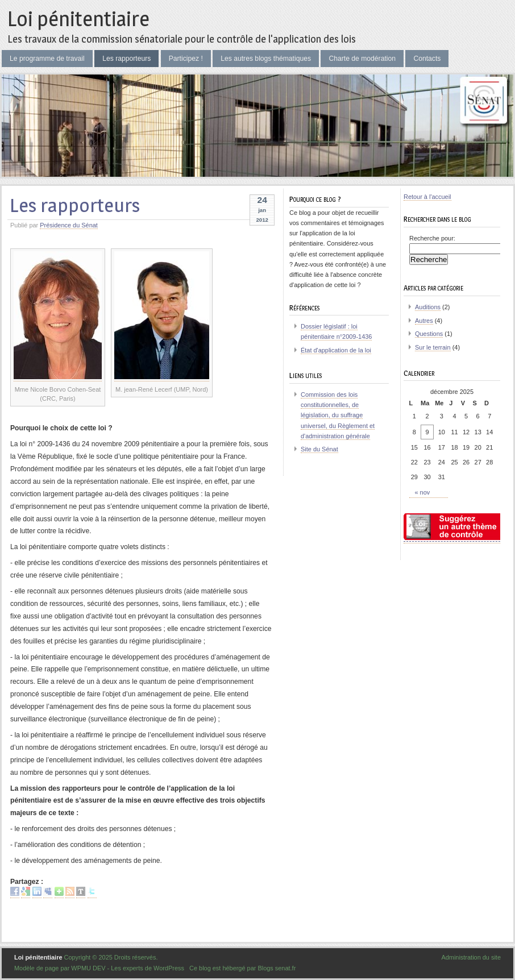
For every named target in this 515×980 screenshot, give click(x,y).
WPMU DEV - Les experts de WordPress (128, 968)
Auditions (428, 307)
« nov (423, 492)
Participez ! (186, 59)
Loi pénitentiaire (78, 19)
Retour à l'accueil (427, 197)
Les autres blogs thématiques (266, 59)
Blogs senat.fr (277, 968)
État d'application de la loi (336, 350)
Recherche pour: (432, 238)
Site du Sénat (319, 449)
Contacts (427, 59)
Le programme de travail (47, 59)
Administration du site (471, 957)
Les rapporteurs (126, 59)
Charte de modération (362, 59)
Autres (424, 321)
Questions (429, 334)
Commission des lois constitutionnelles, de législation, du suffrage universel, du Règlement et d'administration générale (338, 415)
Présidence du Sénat (69, 225)
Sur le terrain (433, 347)
